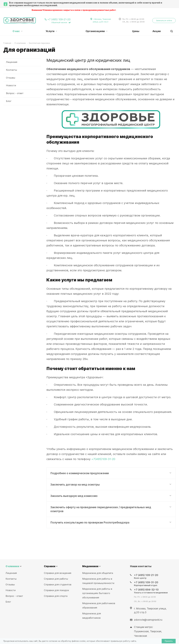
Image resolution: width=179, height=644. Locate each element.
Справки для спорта (56, 596)
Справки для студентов (58, 584)
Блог (9, 101)
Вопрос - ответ (15, 93)
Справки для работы (56, 579)
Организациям (96, 31)
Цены (136, 31)
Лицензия (12, 62)
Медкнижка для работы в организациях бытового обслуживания (97, 593)
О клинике (12, 566)
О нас (17, 31)
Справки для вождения (58, 573)
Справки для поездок (56, 590)
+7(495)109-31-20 (103, 459)
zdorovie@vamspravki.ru (148, 620)
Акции (157, 31)
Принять (169, 641)
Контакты (11, 70)
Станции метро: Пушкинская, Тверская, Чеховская (148, 631)
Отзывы (11, 78)
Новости (11, 85)
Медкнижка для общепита (98, 573)
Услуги (51, 31)
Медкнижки (90, 566)
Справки (50, 566)
